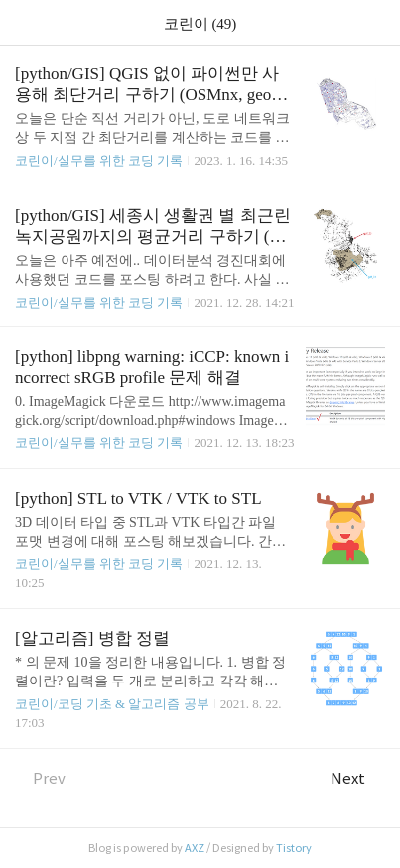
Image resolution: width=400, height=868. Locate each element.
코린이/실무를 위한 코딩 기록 (99, 160)
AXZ (195, 848)
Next (358, 778)
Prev (40, 778)
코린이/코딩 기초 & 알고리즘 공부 (112, 704)
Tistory (294, 848)
